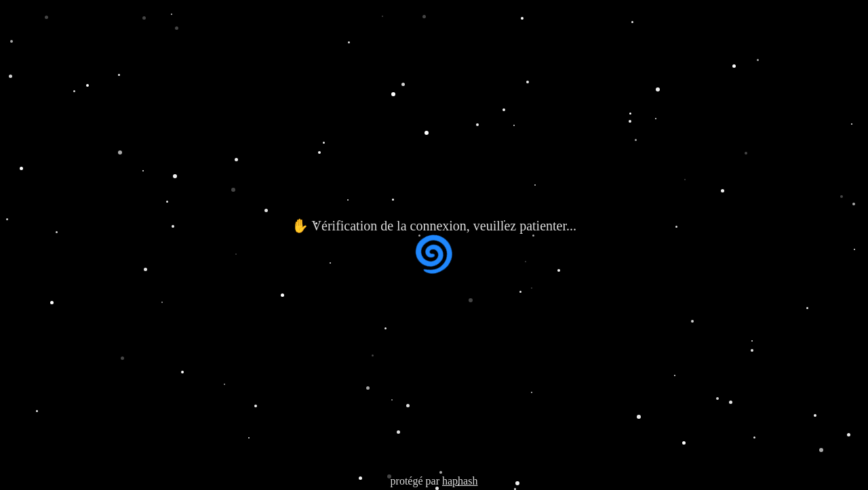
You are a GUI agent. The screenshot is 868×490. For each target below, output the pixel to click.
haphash (460, 481)
